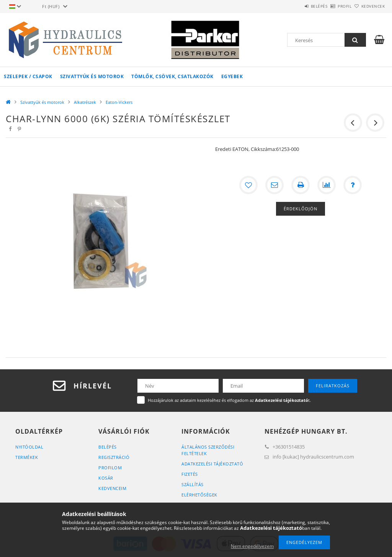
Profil (332, 6)
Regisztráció (114, 457)
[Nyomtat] (301, 185)
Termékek (27, 457)
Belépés (298, 6)
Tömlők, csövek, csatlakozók (172, 76)
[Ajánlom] (274, 185)
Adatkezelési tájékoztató (212, 464)
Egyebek (232, 76)
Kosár (106, 478)
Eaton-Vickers (119, 102)
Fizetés (190, 474)
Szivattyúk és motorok (92, 76)
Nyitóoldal (29, 447)
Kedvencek (369, 6)
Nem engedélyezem (252, 546)
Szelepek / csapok (28, 76)
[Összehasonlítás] (327, 185)
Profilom (110, 468)
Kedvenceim (112, 488)
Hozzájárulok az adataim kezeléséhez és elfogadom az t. (229, 400)
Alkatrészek (85, 102)
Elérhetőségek (199, 495)
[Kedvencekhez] (248, 185)
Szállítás (193, 484)
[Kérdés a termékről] (353, 185)
